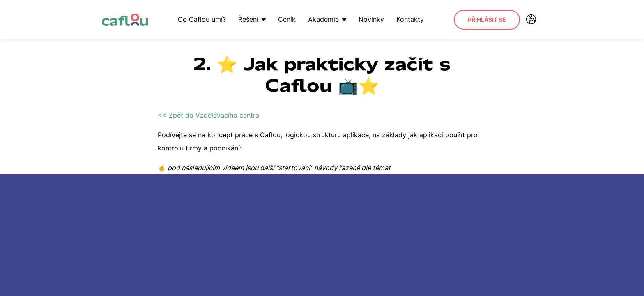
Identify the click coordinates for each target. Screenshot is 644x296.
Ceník (287, 19)
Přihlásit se (487, 20)
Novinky (371, 19)
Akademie (327, 19)
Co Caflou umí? (202, 19)
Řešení (252, 19)
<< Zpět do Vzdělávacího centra (208, 115)
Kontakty (410, 19)
